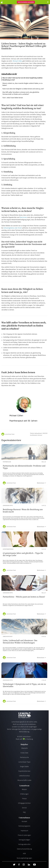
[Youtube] (34, 865)
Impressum (24, 831)
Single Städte (24, 766)
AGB (24, 853)
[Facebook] (19, 865)
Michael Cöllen (17, 61)
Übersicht (24, 748)
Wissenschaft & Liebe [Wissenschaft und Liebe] (24, 780)
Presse (24, 799)
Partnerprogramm (24, 826)
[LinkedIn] (29, 865)
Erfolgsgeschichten (24, 803)
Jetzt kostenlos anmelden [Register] (26, 2)
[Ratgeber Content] (24, 465)
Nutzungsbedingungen (24, 858)
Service (24, 808)
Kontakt (24, 821)
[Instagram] (24, 865)
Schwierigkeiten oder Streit (13, 228)
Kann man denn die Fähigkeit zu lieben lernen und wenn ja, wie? (23, 89)
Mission (24, 789)
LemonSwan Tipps (24, 762)
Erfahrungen (24, 794)
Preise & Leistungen (24, 835)
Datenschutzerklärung (24, 849)
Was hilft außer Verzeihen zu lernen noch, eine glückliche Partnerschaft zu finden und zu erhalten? (21, 93)
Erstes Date (24, 753)
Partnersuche (24, 757)
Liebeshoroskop (24, 776)
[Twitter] (14, 865)
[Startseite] (2, 2)
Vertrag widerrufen (24, 844)
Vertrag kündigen (24, 840)
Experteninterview (24, 771)
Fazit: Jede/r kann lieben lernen (13, 98)
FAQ (24, 812)
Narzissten (23, 217)
